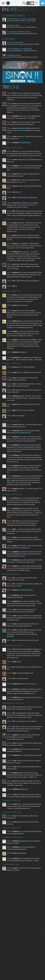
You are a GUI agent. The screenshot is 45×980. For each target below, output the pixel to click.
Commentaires (14, 15)
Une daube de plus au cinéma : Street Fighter (21, 19)
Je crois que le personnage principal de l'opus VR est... (22, 34)
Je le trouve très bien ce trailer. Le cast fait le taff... (22, 21)
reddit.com (18, 751)
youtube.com (26, 142)
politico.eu (20, 203)
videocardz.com (26, 433)
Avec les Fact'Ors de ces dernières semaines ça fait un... (23, 57)
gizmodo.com (22, 849)
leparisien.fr (21, 822)
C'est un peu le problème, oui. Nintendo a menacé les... (22, 51)
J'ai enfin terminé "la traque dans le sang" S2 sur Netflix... (23, 44)
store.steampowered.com (15, 739)
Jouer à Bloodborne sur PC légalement (19, 49)
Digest (31, 9)
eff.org (16, 268)
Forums (8, 39)
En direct (12, 9)
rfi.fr (9, 188)
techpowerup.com (27, 590)
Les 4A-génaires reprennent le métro (19, 32)
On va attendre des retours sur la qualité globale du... (22, 27)
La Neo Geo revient (13, 25)
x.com (29, 160)
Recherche (24, 3)
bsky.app (10, 636)
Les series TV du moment (15, 42)
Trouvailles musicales (14, 55)
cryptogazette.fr (25, 841)
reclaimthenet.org (22, 128)
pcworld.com (19, 833)
